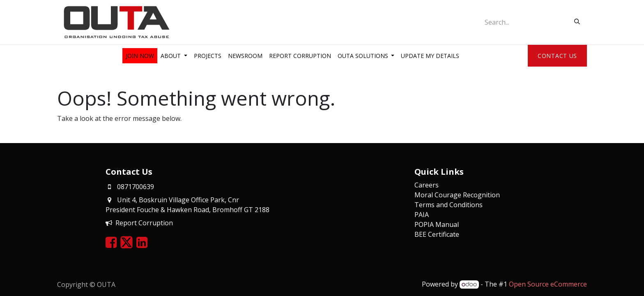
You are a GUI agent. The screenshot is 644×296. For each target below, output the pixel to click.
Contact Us (557, 56)
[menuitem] (140, 56)
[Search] (577, 21)
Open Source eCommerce (548, 284)
